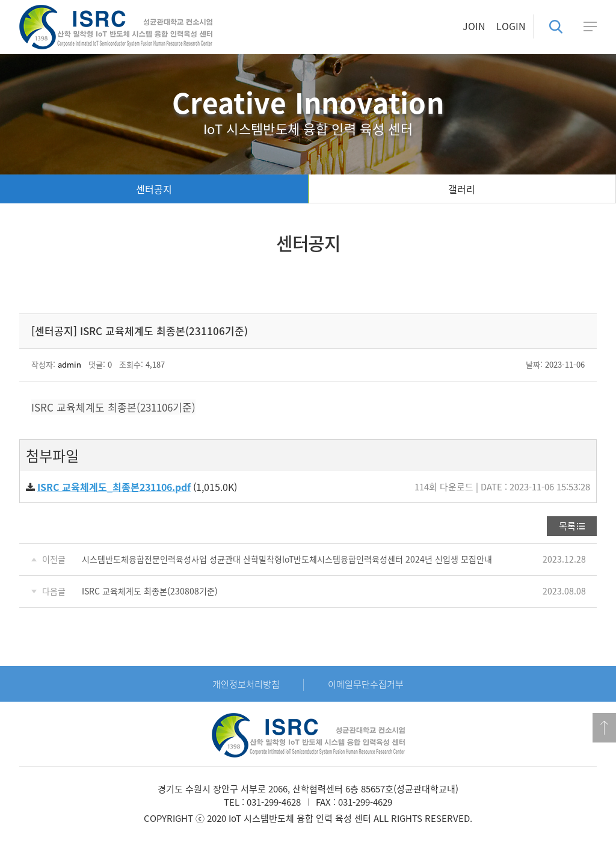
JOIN (474, 26)
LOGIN (511, 26)
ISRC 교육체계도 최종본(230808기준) (150, 591)
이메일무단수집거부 (366, 684)
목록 (567, 526)
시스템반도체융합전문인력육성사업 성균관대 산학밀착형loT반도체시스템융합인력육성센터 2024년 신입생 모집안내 (287, 559)
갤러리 (462, 189)
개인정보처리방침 (246, 684)
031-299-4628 (274, 802)
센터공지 (154, 189)
